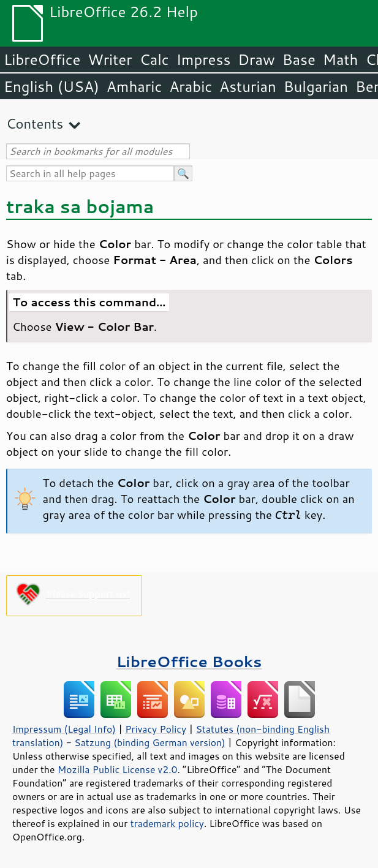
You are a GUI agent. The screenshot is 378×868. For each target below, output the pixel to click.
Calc (154, 59)
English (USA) (51, 86)
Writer (110, 59)
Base (299, 59)
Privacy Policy (156, 729)
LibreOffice (42, 59)
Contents (35, 123)
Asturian (248, 86)
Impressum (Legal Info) (64, 729)
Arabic (191, 86)
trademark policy (167, 823)
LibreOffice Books (189, 661)
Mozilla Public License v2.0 (118, 769)
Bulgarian (316, 86)
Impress (204, 59)
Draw (256, 59)
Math (341, 59)
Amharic (134, 86)
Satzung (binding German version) (150, 742)
